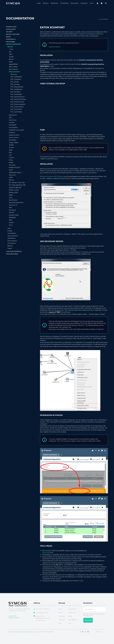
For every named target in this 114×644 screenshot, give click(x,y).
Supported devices (55, 47)
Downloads (74, 3)
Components (11, 39)
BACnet (11, 59)
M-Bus (11, 160)
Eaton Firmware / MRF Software (53, 176)
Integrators (64, 3)
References (54, 3)
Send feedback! (104, 19)
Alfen (11, 54)
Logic (9, 228)
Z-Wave (11, 222)
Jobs (70, 623)
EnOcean (12, 122)
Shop (92, 3)
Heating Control (14, 135)
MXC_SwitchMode (16, 112)
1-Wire (11, 49)
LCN (10, 155)
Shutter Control (14, 190)
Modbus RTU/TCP (15, 167)
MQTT (11, 170)
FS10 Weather (13, 127)
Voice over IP (13, 205)
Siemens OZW (13, 192)
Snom (11, 197)
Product (46, 3)
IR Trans (11, 147)
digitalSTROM (13, 64)
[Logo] (13, 3)
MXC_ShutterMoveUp (17, 102)
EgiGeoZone (13, 115)
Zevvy (11, 225)
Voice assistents (13, 236)
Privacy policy (72, 612)
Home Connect (14, 137)
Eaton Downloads (48, 553)
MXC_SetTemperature (17, 97)
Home (39, 3)
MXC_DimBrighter (16, 77)
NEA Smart (12, 175)
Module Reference (13, 44)
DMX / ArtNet (13, 67)
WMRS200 (12, 217)
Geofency (12, 132)
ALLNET (11, 57)
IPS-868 (11, 145)
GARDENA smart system (17, 130)
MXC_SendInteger (16, 94)
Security (9, 32)
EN (100, 632)
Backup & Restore (13, 34)
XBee (11, 220)
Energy (10, 231)
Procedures (11, 42)
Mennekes (12, 165)
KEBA (11, 150)
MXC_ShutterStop (16, 109)
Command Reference (14, 251)
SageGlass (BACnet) (15, 187)
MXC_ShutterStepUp (17, 107)
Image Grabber (14, 142)
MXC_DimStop (15, 84)
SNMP (11, 195)
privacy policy (98, 614)
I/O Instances (12, 243)
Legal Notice (72, 609)
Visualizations (12, 233)
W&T (10, 207)
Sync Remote (13, 200)
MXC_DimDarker (16, 79)
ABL (10, 52)
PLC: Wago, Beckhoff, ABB (17, 185)
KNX (10, 152)
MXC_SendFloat (15, 92)
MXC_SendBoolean (16, 89)
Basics (8, 37)
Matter (11, 162)
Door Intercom (14, 69)
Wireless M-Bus (14, 215)
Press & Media (73, 620)
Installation (11, 29)
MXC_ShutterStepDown (18, 104)
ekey (10, 117)
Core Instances (12, 241)
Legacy (10, 248)
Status (70, 616)
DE (97, 632)
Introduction (11, 27)
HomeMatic (13, 140)
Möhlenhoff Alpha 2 (15, 172)
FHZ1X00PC (13, 125)
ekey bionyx (13, 120)
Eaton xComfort (14, 72)
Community (84, 3)
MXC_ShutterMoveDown (18, 99)
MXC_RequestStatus (17, 87)
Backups (10, 246)
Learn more (13, 616)
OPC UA (11, 180)
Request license (14, 618)
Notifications (12, 238)
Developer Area (12, 254)
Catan (11, 62)
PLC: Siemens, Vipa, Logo (17, 182)
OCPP (11, 177)
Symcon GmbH (25, 632)
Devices (10, 47)
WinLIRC (12, 212)
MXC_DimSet (15, 82)
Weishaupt (12, 210)
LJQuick (11, 157)
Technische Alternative (16, 202)
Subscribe (88, 620)
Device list (14, 74)
